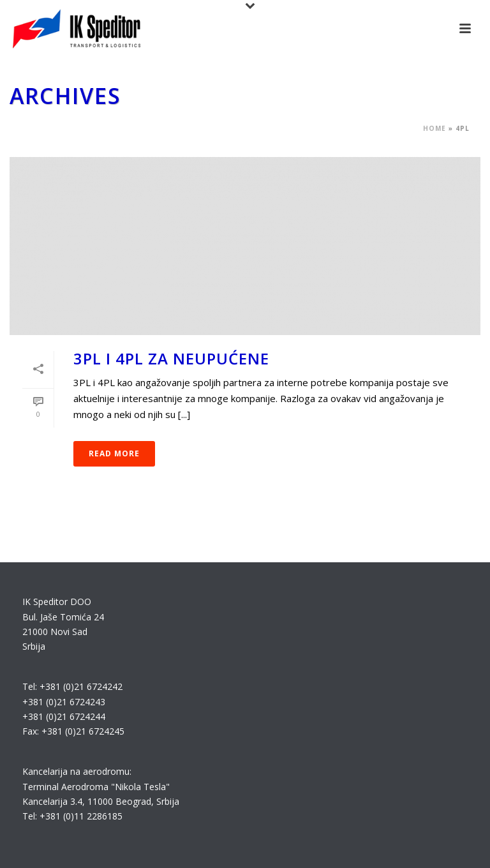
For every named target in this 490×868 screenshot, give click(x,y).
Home (434, 128)
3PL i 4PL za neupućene (171, 358)
